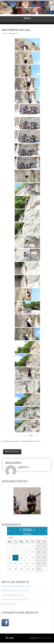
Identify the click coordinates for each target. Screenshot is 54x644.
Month (11, 538)
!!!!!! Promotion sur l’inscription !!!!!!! (15, 600)
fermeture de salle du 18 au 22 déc (15, 591)
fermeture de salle (9, 604)
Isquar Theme (46, 638)
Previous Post (12, 452)
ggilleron (14, 33)
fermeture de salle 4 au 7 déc (13, 595)
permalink (37, 441)
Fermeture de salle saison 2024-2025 (16, 586)
